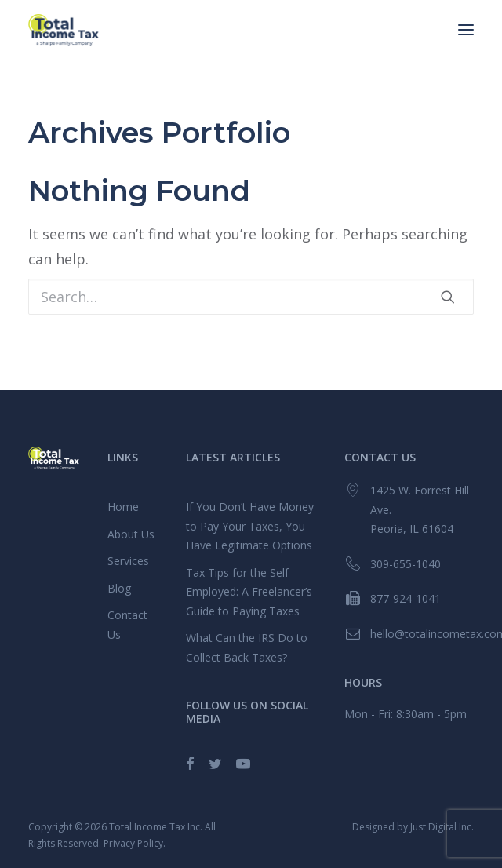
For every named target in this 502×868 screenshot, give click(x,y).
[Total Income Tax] (64, 30)
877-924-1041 (406, 598)
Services (128, 561)
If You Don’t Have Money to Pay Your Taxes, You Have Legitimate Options (250, 526)
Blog (119, 588)
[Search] (251, 297)
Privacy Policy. (135, 843)
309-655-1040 (406, 564)
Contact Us (127, 625)
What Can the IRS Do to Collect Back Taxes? (247, 647)
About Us (131, 534)
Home (123, 507)
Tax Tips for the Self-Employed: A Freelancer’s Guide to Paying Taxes (249, 592)
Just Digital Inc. (442, 827)
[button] (466, 30)
